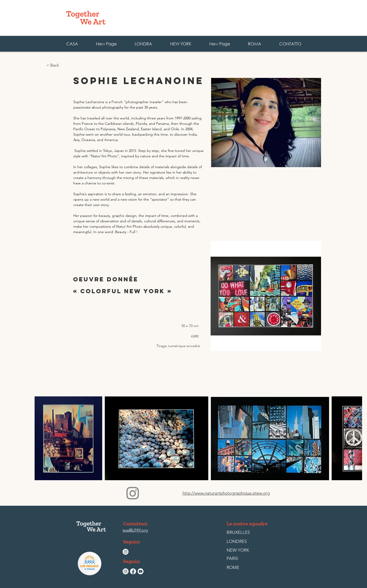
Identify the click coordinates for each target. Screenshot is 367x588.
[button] (254, 44)
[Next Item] (353, 438)
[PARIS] (238, 559)
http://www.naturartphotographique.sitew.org (226, 493)
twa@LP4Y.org (135, 530)
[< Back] (63, 65)
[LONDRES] (238, 542)
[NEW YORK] (238, 550)
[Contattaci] (135, 524)
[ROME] (238, 568)
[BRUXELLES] (238, 533)
